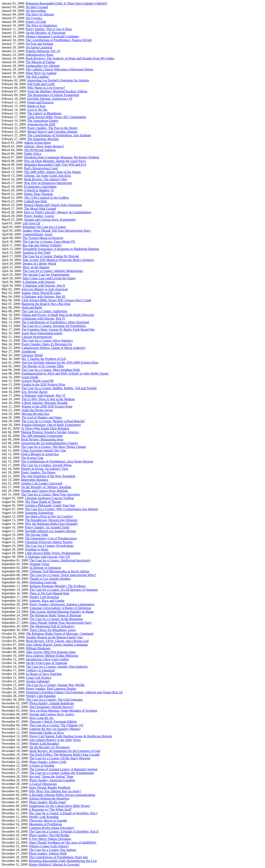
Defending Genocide (43, 582)
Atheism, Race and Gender (47, 601)
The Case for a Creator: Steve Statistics (47, 340)
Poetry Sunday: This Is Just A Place (49, 29)
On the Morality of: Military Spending (46, 487)
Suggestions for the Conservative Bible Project (60, 806)
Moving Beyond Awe (35, 414)
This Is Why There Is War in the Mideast (48, 399)
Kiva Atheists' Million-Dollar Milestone (52, 656)
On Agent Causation (39, 47)
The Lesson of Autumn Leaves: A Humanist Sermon (63, 769)
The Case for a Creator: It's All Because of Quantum (64, 590)
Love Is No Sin (37, 110)
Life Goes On (31, 223)
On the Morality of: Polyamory (50, 747)
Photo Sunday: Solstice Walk (48, 853)
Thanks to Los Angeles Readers (50, 579)
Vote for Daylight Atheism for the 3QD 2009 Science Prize (60, 362)
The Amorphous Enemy (43, 121)
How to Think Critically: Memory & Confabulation (58, 212)
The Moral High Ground (40, 209)
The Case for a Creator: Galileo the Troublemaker (62, 773)
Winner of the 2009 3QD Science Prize (47, 406)
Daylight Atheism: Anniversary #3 (50, 99)
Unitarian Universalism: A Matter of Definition (60, 608)
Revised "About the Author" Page (51, 776)
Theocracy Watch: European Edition (53, 722)
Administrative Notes (39, 55)
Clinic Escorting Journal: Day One (44, 450)
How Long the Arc (42, 718)
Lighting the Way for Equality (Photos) (55, 729)
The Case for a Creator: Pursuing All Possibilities (54, 326)
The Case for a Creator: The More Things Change (53, 447)
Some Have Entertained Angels (42, 333)
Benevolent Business (35, 480)
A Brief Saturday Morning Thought (44, 403)
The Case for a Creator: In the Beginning (56, 619)
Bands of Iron (36, 106)
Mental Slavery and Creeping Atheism (52, 132)
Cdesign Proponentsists (37, 337)
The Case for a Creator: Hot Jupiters (53, 850)
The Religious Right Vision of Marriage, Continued (60, 634)
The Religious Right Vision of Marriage (56, 615)
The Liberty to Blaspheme (44, 113)
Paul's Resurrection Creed (41, 168)
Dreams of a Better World (39, 264)
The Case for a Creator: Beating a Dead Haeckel (53, 421)
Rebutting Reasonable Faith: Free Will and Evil (55, 165)
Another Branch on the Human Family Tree (54, 637)
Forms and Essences (41, 102)
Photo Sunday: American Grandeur (52, 780)
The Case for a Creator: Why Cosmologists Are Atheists (61, 509)
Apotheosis (29, 351)
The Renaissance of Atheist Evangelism (53, 95)
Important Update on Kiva (46, 733)
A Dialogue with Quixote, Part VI (43, 395)
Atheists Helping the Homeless (49, 798)
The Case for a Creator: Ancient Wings (46, 465)
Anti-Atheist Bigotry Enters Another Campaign (57, 645)
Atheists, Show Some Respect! (44, 146)
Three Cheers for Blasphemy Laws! (53, 630)
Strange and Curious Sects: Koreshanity (50, 220)
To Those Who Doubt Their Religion (45, 428)
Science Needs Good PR (38, 381)
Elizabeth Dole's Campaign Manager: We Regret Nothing (61, 157)
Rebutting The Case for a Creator (44, 227)
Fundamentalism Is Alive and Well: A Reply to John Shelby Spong (65, 373)
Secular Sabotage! (38, 681)
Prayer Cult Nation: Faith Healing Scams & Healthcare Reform (71, 736)
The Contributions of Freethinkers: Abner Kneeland (55, 322)
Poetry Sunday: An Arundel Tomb (47, 527)
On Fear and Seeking (39, 44)
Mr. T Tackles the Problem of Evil (44, 359)
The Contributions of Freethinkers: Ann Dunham (59, 135)
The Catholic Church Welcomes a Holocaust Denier (60, 69)
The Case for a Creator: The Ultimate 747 (57, 725)
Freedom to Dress (37, 549)
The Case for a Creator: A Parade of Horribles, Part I (63, 813)
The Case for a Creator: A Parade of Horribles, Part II (64, 831)
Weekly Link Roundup (44, 597)
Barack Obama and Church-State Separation (53, 205)
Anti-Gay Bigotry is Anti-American (45, 289)
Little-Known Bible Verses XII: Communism (57, 117)
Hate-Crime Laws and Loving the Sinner (49, 278)
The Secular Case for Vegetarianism (46, 275)
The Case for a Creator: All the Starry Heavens (60, 758)
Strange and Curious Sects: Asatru (52, 714)
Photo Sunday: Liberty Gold (48, 762)
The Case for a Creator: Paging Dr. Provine (51, 256)
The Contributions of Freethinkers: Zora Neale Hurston (57, 461)
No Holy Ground (37, 7)
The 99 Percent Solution (40, 150)
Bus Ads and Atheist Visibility (42, 245)
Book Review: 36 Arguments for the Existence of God (65, 751)
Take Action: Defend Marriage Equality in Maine (62, 612)
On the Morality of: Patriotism (46, 33)
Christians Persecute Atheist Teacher (49, 542)
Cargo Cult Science (39, 678)
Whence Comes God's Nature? (49, 846)
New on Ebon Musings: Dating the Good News (55, 161)
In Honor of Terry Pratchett (44, 674)
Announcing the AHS (41, 124)
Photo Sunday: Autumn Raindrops (52, 703)
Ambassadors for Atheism (42, 66)
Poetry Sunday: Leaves (39, 216)
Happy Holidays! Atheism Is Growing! (54, 864)
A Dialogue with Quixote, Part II (44, 285)
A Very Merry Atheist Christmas (50, 839)
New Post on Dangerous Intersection (48, 183)
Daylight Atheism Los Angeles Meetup (51, 531)
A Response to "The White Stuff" (50, 809)
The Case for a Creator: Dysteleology (49, 546)
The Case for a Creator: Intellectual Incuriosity (60, 560)
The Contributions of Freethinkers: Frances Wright (59, 40)
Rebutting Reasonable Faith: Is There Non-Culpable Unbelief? (67, 3)
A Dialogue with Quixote (39, 282)
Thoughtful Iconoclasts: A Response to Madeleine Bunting (61, 249)
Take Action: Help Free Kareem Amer (51, 652)
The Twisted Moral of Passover (43, 238)
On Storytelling (36, 11)
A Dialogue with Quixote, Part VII (47, 557)
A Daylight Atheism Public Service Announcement (62, 795)
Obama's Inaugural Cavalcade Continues (52, 36)
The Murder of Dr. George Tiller (43, 366)
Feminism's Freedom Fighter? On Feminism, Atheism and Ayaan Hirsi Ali (74, 692)
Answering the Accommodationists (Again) (49, 443)
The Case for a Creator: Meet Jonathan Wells (51, 370)
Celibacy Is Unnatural (40, 670)
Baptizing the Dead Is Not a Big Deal (46, 304)
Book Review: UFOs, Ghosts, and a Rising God (57, 641)
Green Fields (30, 377)
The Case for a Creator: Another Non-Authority (57, 667)
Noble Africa (33, 154)
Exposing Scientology (39, 513)
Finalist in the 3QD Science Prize (43, 384)
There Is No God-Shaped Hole (50, 593)
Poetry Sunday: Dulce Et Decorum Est (47, 344)
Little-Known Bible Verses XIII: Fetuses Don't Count (56, 300)
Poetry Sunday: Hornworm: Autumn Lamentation (62, 604)
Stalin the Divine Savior (37, 410)
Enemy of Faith (36, 22)
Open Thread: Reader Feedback (50, 787)
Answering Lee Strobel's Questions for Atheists (58, 80)
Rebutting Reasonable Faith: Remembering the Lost (63, 861)
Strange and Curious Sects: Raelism (44, 491)
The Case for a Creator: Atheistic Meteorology (53, 271)
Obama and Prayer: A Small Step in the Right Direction (58, 315)
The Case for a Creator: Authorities (44, 311)
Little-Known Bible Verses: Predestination (53, 553)
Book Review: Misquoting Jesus (42, 439)
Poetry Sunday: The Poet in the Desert (52, 128)
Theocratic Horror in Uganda (48, 820)
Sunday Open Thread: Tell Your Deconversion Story (57, 231)
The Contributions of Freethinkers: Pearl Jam (58, 857)
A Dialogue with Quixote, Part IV (43, 318)
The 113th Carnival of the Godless (46, 198)
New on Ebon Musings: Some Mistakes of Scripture (63, 711)
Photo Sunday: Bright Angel (47, 802)
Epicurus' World (32, 355)
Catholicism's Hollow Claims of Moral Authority (54, 348)
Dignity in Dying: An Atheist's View (45, 469)
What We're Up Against (41, 73)
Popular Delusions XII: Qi (43, 51)
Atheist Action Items (37, 143)
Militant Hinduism (38, 648)
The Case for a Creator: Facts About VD (49, 242)
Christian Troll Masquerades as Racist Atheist (59, 571)
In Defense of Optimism (45, 568)
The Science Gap (32, 458)
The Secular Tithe (36, 535)
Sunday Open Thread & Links (41, 293)
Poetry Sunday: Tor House (38, 472)
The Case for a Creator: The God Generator (54, 700)
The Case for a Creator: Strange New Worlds (55, 685)
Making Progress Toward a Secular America (50, 432)
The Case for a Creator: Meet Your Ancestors (50, 494)
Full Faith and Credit (41, 84)
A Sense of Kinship (42, 766)
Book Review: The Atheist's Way (46, 179)
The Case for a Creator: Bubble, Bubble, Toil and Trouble (59, 388)
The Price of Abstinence (41, 25)
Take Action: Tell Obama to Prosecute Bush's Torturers (58, 260)
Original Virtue (39, 564)
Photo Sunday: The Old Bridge (49, 835)
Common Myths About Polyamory (52, 828)
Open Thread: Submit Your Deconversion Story (61, 623)
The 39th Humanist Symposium (42, 436)
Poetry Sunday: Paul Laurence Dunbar (51, 689)
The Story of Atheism (40, 14)
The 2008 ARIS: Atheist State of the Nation (52, 172)
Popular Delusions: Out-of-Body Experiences (51, 425)
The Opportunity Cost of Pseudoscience (51, 538)
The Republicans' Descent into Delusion (51, 520)
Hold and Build (32, 307)
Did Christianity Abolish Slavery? (51, 707)
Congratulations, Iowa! (38, 234)
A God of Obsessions (43, 784)
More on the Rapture (36, 267)
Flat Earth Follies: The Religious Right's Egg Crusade (64, 755)
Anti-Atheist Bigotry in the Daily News (55, 740)
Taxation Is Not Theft (36, 253)
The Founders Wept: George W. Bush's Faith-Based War (58, 329)
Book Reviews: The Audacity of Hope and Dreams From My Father (70, 58)
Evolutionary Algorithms (40, 187)
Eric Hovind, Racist (35, 392)
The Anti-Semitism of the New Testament (48, 476)
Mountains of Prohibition (45, 824)
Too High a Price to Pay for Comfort (49, 516)
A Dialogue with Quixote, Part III (43, 296)
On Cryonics (34, 18)
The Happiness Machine (43, 139)
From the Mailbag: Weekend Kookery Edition (57, 91)
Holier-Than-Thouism (38, 194)
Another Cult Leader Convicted (41, 483)
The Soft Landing (37, 77)
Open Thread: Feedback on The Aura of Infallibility (63, 842)
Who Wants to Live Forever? (46, 88)
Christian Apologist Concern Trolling (49, 498)
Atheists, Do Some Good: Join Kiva (47, 176)
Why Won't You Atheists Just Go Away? (55, 791)
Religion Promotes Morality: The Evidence (58, 586)
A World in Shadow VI (39, 190)
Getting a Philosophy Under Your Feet (50, 505)
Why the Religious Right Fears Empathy (51, 524)
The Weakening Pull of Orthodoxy (52, 626)
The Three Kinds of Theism (43, 502)
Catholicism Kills (35, 201)
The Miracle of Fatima (40, 62)
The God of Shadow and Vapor (42, 417)
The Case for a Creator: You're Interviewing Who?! (63, 575)
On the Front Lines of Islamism (47, 663)
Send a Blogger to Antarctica (40, 454)
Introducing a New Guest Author (47, 659)
